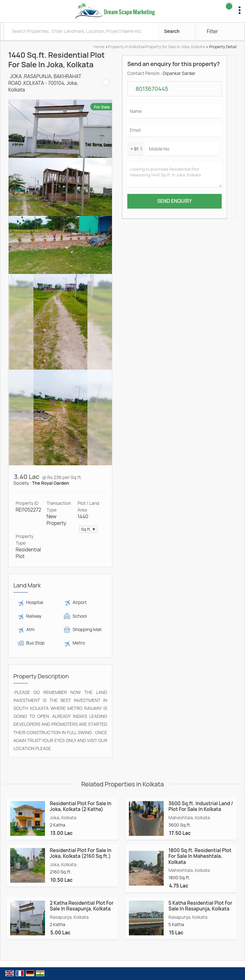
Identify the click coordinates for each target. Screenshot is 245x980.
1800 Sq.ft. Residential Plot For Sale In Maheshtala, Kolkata (200, 856)
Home (99, 47)
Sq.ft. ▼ (88, 529)
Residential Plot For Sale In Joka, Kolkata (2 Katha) (81, 806)
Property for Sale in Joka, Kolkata (175, 47)
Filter (212, 31)
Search (172, 31)
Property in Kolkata (125, 47)
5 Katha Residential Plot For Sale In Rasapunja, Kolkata (200, 906)
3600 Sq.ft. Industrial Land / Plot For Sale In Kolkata (201, 806)
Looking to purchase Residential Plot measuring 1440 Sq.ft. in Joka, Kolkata (174, 175)
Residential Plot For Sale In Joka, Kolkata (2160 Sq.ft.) (81, 853)
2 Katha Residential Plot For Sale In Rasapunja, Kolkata (82, 906)
